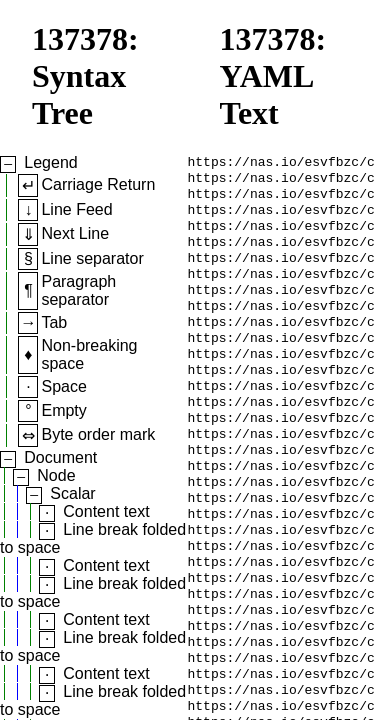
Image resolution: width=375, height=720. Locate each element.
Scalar (72, 493)
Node (56, 475)
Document (60, 457)
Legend (50, 162)
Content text (106, 511)
